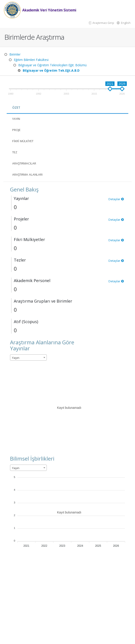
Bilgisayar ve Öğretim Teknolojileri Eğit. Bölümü (52, 65)
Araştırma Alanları (29, 174)
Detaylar (116, 199)
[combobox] (28, 357)
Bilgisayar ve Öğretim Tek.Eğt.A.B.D (51, 70)
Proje (17, 130)
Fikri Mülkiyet (24, 141)
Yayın (17, 119)
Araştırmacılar (25, 163)
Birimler (15, 54)
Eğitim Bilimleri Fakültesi (31, 60)
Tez (15, 152)
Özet (16, 107)
